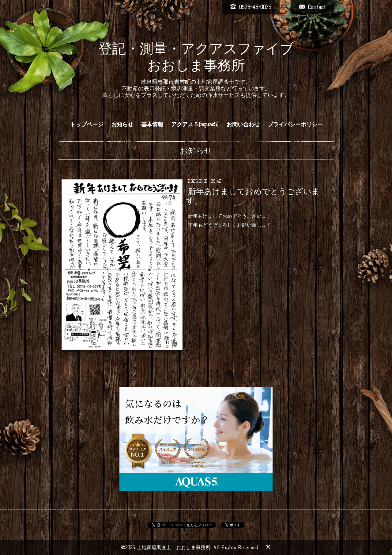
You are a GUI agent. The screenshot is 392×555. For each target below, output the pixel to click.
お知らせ (122, 124)
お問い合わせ (243, 124)
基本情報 (152, 124)
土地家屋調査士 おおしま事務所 (174, 547)
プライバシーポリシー (295, 124)
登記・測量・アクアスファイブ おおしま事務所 (196, 57)
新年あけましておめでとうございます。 (253, 196)
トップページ (87, 124)
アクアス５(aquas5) (195, 124)
